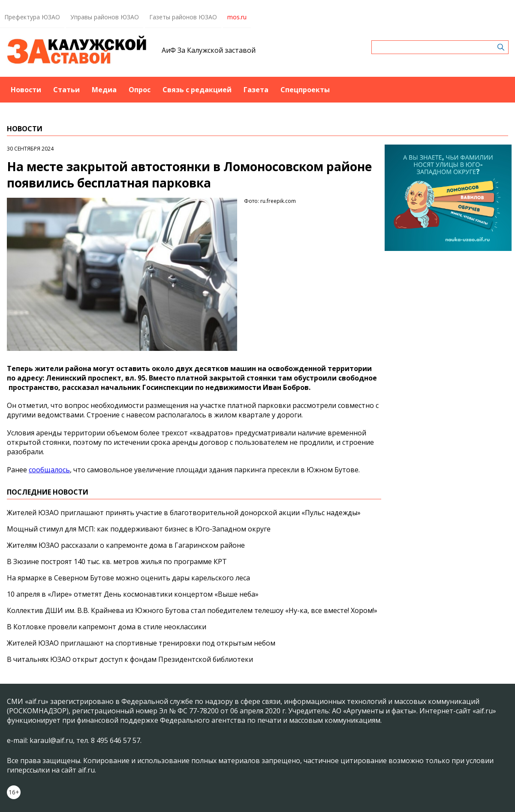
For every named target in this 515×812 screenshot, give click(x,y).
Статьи (66, 90)
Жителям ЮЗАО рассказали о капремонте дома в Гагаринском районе (126, 545)
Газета (256, 90)
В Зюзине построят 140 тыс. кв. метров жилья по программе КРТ (117, 561)
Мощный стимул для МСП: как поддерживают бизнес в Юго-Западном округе (139, 529)
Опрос (140, 90)
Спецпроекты (305, 90)
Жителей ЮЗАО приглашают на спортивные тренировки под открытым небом (141, 643)
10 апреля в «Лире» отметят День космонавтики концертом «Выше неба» (133, 594)
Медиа (104, 90)
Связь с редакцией (197, 90)
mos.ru (237, 17)
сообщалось (49, 470)
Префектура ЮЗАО (32, 17)
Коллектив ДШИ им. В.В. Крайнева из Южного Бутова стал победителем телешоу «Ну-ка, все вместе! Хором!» (192, 610)
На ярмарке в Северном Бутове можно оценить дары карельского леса (128, 578)
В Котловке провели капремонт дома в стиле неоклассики (107, 627)
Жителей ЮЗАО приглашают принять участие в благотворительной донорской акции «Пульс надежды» (184, 513)
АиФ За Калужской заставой (209, 50)
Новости (26, 90)
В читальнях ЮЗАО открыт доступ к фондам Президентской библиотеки (130, 659)
